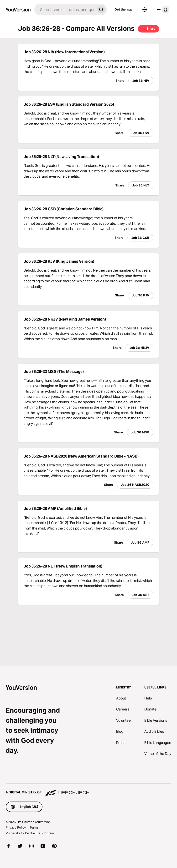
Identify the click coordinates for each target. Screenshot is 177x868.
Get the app (123, 9)
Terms (34, 827)
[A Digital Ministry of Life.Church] (88, 790)
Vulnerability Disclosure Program (30, 833)
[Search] (65, 10)
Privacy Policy (16, 827)
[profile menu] (162, 10)
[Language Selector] (145, 10)
